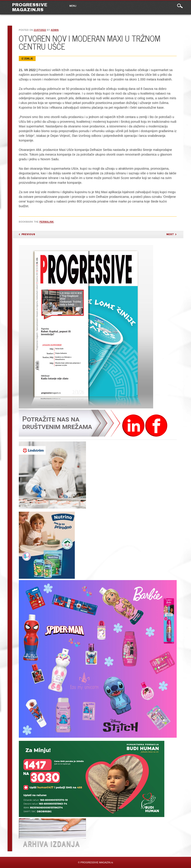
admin (55, 30)
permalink (47, 222)
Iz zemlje (27, 59)
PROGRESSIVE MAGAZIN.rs (30, 7)
